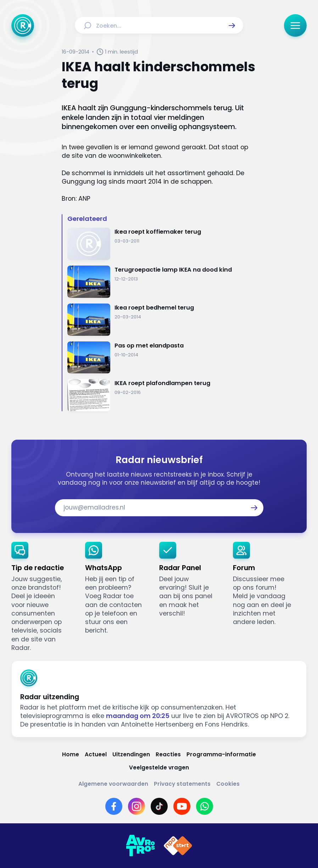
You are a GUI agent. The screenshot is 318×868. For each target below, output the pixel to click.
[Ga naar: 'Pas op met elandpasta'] (162, 358)
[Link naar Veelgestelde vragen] (159, 768)
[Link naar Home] (71, 755)
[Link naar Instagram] (136, 806)
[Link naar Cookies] (228, 784)
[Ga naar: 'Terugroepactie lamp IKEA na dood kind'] (162, 282)
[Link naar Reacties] (168, 755)
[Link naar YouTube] (182, 806)
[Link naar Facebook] (114, 806)
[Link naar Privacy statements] (182, 784)
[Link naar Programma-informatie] (221, 755)
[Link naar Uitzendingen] (131, 755)
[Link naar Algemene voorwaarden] (113, 784)
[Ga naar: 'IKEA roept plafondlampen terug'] (162, 395)
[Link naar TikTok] (159, 806)
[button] (232, 26)
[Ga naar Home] (23, 26)
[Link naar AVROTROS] (140, 846)
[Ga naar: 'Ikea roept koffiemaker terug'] (162, 244)
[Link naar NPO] (178, 846)
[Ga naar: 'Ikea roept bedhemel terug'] (162, 320)
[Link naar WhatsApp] (205, 806)
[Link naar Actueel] (96, 755)
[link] (43, 597)
